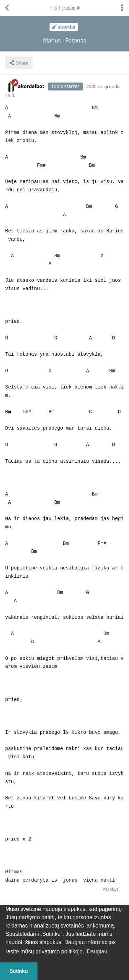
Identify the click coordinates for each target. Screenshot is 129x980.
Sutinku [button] (19, 971)
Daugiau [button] (97, 952)
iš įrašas (64, 8)
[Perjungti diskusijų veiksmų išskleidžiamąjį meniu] (122, 8)
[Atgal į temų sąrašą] (7, 8)
